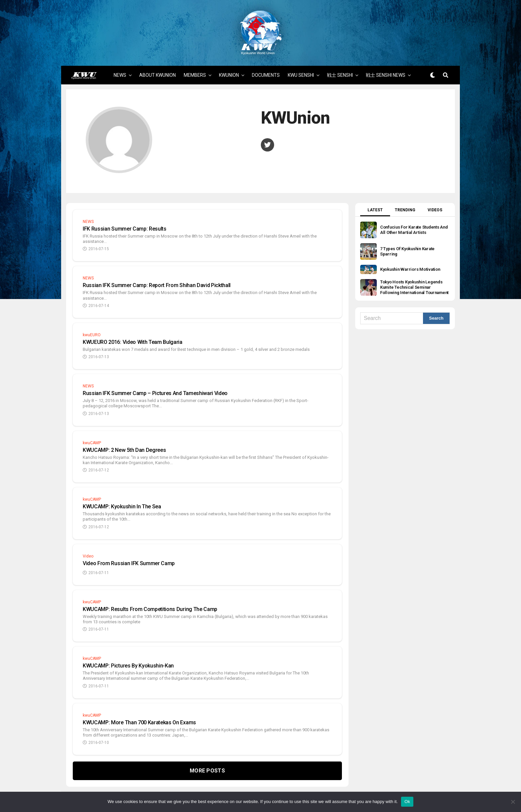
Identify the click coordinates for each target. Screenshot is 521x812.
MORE (261, 85)
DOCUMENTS (266, 66)
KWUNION (229, 66)
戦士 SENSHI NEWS (386, 66)
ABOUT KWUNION (157, 66)
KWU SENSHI (301, 66)
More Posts (207, 762)
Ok (407, 802)
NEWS (120, 66)
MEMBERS (195, 66)
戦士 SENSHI (340, 66)
